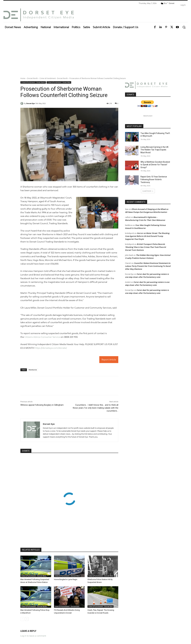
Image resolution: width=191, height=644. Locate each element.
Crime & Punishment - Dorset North (54, 78)
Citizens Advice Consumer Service (42, 337)
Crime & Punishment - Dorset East (67, 606)
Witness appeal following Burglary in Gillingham (42, 405)
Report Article (109, 360)
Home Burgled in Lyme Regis (66, 579)
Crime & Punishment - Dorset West (59, 82)
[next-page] (27, 619)
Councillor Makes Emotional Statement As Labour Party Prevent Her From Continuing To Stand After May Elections (148, 266)
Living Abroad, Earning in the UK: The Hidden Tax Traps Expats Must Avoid (155, 150)
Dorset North (32, 78)
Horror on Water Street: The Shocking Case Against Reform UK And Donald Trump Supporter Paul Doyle (147, 236)
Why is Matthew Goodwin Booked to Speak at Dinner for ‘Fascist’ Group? (155, 165)
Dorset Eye (31, 103)
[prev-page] (22, 619)
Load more (148, 191)
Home (23, 78)
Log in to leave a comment (33, 636)
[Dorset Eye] (39, 15)
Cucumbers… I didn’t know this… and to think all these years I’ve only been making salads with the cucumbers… (95, 408)
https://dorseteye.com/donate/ (51, 348)
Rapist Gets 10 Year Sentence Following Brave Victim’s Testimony (154, 179)
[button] (184, 27)
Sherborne (33, 370)
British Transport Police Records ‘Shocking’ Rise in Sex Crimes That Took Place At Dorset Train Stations (146, 247)
